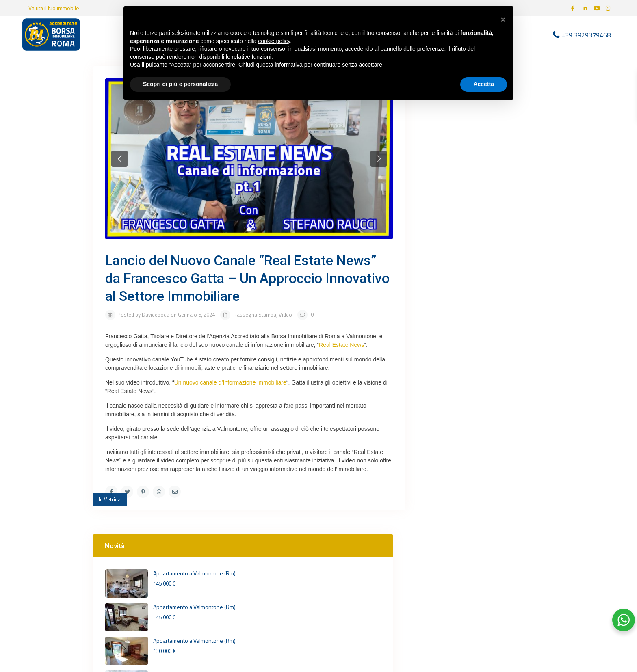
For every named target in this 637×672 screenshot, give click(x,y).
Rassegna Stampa (255, 315)
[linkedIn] (586, 8)
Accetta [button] (484, 84)
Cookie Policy (506, 588)
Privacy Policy (464, 588)
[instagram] (609, 8)
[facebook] (575, 8)
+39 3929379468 (586, 35)
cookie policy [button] (274, 41)
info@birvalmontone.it (363, 621)
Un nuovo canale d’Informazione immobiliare (230, 382)
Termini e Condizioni (470, 598)
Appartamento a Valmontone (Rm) (497, 121)
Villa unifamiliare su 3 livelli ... (501, 222)
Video (285, 315)
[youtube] (598, 8)
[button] (503, 19)
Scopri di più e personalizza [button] (180, 84)
